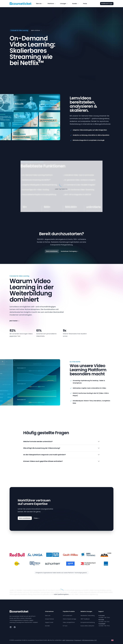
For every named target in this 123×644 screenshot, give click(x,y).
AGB (64, 640)
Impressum (78, 640)
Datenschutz (70, 640)
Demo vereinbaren (52, 251)
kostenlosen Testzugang (70, 251)
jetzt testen (14, 321)
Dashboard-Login (107, 4)
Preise (85, 4)
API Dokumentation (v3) (90, 640)
